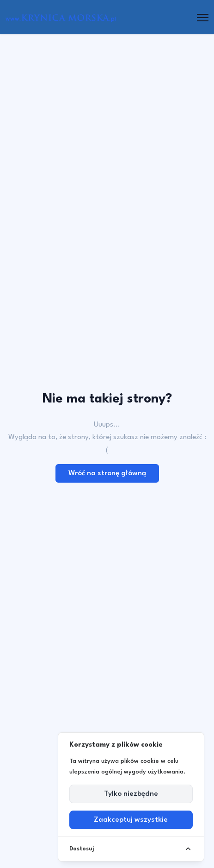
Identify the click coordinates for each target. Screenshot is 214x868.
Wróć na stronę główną (107, 473)
